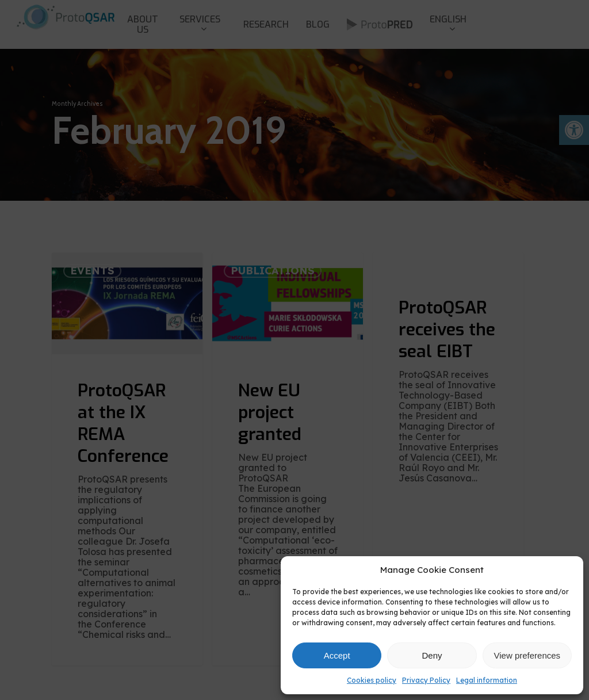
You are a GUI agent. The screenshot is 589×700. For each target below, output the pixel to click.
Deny (432, 655)
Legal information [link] (487, 680)
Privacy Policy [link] (426, 680)
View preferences (527, 655)
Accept (337, 655)
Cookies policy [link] (372, 680)
